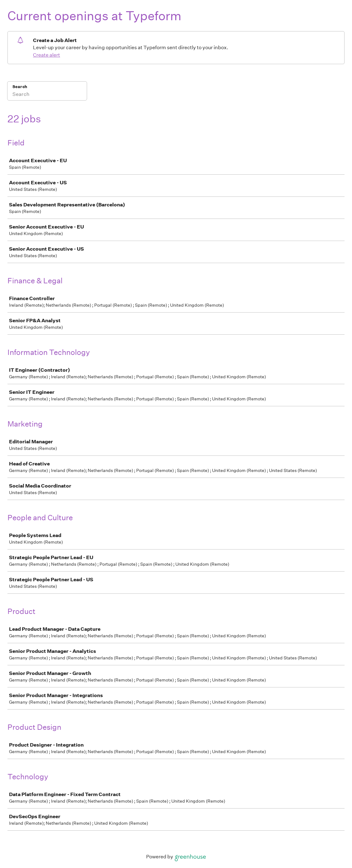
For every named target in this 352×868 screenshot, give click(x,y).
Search (20, 87)
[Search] (47, 95)
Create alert (46, 55)
